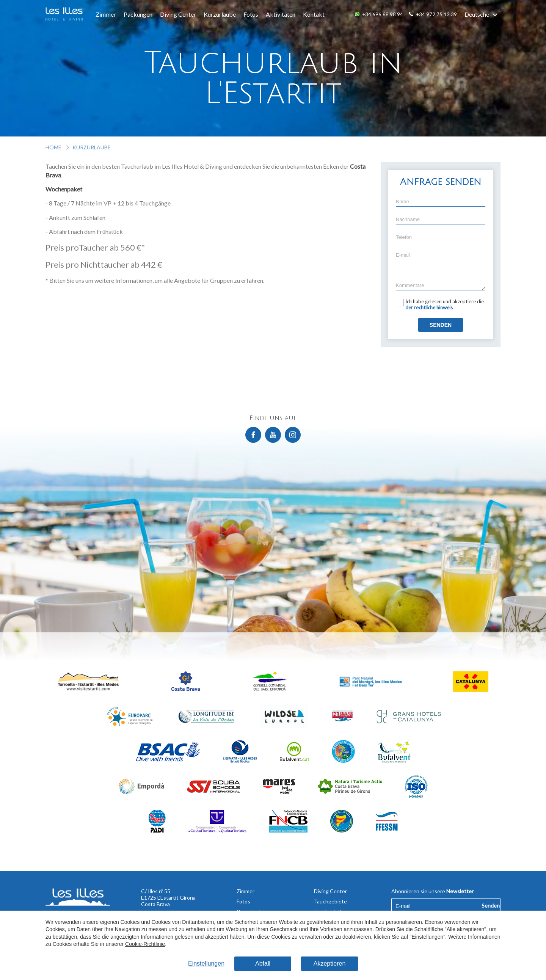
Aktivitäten (281, 14)
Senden (441, 325)
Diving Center (178, 14)
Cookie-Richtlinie (145, 944)
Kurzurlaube (220, 14)
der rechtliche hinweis (429, 307)
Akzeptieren (330, 964)
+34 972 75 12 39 (437, 14)
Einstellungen (206, 964)
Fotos (251, 14)
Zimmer (106, 14)
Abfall (263, 964)
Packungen (138, 14)
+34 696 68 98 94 (383, 14)
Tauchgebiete (330, 901)
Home (54, 147)
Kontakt (314, 14)
